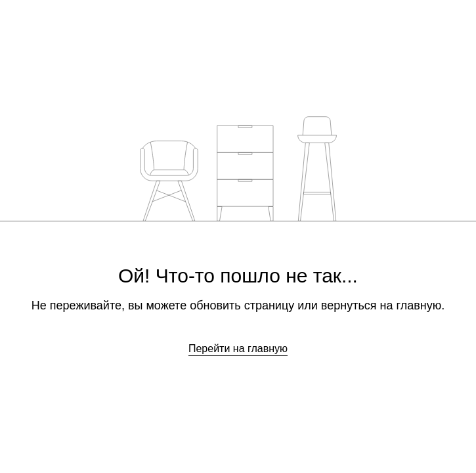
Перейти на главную (238, 349)
